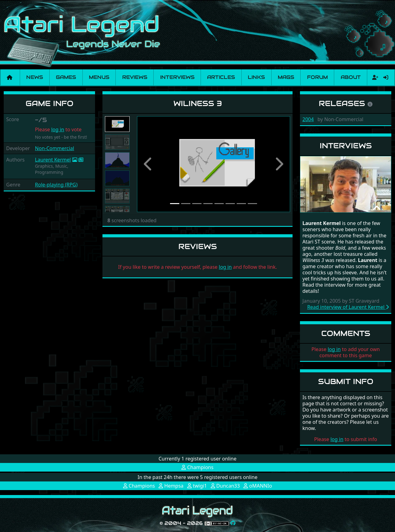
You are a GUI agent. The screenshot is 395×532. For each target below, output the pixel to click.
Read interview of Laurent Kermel (348, 307)
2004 (308, 119)
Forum (317, 77)
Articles (221, 77)
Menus (99, 77)
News (35, 77)
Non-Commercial (54, 148)
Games (66, 77)
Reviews (135, 77)
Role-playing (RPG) (56, 185)
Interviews (177, 77)
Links (256, 77)
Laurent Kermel (53, 160)
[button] (148, 164)
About (351, 77)
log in (58, 129)
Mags (286, 77)
